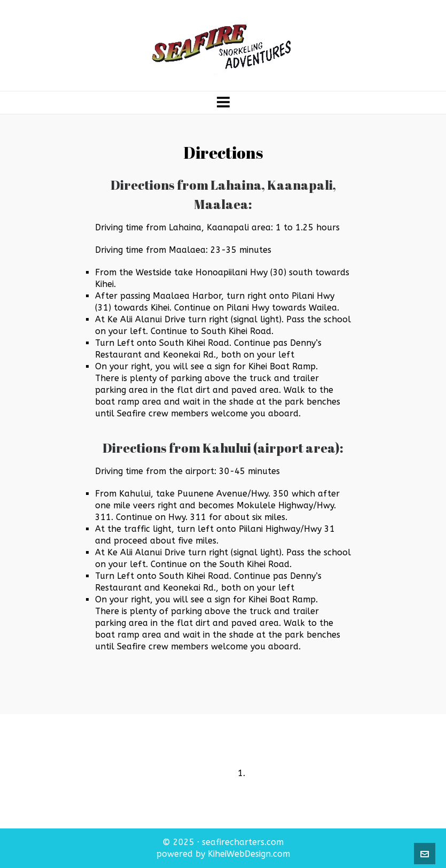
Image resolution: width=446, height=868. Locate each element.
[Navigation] (223, 103)
